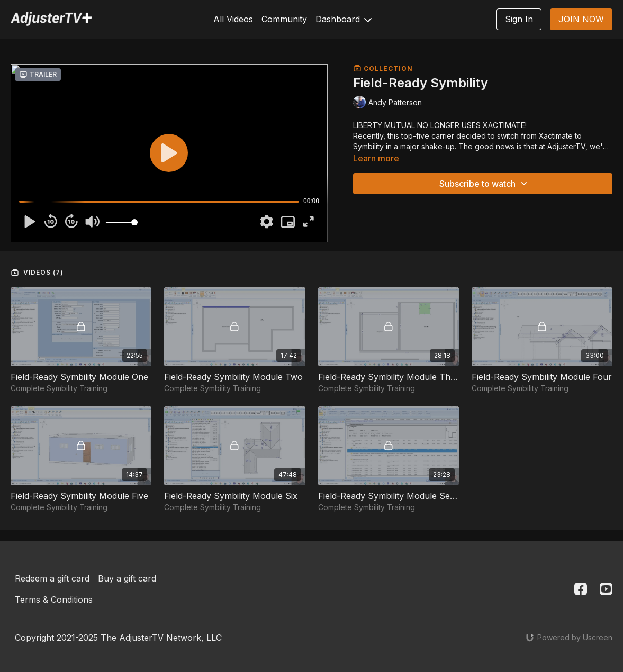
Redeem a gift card (52, 578)
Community (284, 19)
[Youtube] (606, 589)
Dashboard (344, 19)
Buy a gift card (127, 578)
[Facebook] (581, 589)
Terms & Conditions (54, 600)
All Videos (233, 19)
